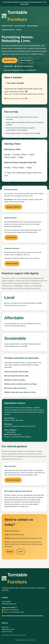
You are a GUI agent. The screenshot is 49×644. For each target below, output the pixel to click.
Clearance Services (8, 30)
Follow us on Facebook (11, 610)
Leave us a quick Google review (14, 612)
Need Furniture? (20, 26)
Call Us (21, 552)
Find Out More (11, 237)
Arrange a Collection (13, 207)
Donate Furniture (7, 26)
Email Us (10, 552)
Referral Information (13, 480)
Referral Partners (33, 26)
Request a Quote (12, 264)
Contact (19, 30)
